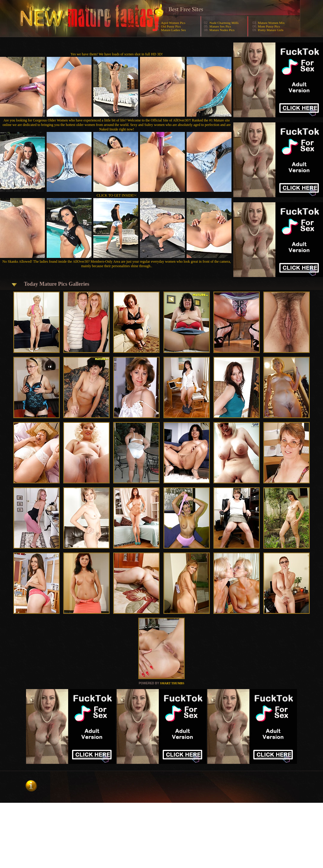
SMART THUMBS (172, 683)
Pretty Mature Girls (271, 30)
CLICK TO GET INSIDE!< (117, 195)
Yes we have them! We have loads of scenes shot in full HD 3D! (117, 54)
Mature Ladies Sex (173, 30)
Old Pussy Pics (171, 26)
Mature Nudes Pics (222, 30)
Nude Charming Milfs (224, 23)
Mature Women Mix (271, 23)
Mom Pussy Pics (269, 26)
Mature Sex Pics (220, 26)
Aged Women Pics (173, 23)
